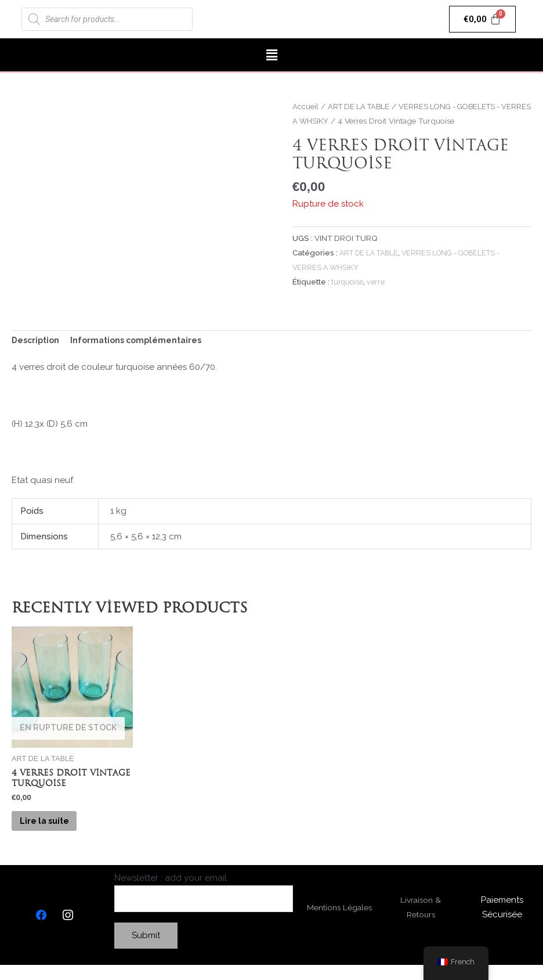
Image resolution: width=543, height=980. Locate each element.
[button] (271, 55)
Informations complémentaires (143, 341)
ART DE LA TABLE (361, 106)
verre (377, 281)
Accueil (305, 106)
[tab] (37, 341)
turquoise (348, 281)
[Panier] (482, 19)
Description (37, 341)
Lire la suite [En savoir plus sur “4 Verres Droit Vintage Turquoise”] (55, 829)
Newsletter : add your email (204, 907)
